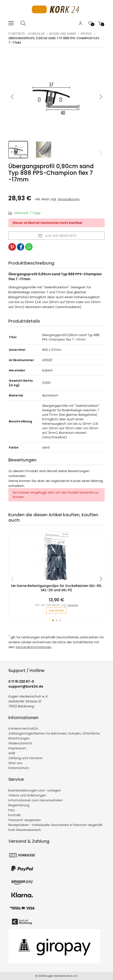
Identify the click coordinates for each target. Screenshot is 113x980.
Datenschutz (19, 768)
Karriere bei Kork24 (23, 728)
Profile (86, 34)
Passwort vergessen (25, 820)
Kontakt (15, 815)
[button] (101, 97)
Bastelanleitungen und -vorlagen (35, 790)
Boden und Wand (63, 34)
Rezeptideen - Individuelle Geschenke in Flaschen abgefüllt (55, 825)
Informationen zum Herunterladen (36, 800)
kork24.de (37, 34)
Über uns (15, 763)
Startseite (17, 34)
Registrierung (19, 805)
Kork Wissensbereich (25, 830)
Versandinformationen (34, 647)
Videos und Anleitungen (27, 795)
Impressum (17, 748)
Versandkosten (69, 199)
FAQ (11, 810)
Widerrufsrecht (20, 743)
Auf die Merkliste (56, 236)
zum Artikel (56, 611)
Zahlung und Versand (25, 758)
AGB (12, 753)
